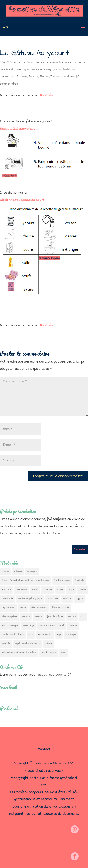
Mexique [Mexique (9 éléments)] (14, 625)
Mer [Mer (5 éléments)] (4, 625)
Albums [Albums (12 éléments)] (18, 571)
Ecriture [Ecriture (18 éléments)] (67, 599)
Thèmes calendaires (63, 77)
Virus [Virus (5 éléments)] (63, 653)
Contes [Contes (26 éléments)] (82, 589)
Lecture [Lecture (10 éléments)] (72, 617)
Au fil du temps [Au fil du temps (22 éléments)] (62, 580)
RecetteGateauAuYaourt (19, 129)
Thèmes (44, 77)
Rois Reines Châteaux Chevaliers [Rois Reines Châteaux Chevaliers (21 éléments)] (19, 653)
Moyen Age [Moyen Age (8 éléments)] (28, 625)
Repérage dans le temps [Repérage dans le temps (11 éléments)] (28, 644)
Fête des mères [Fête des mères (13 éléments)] (39, 607)
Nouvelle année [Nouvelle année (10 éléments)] (47, 625)
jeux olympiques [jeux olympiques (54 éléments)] (55, 617)
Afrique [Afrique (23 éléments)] (6, 571)
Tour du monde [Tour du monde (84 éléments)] (48, 653)
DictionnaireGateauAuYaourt (22, 200)
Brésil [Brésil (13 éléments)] (35, 589)
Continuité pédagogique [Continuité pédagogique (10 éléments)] (30, 599)
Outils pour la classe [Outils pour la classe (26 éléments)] (13, 635)
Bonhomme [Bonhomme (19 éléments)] (22, 589)
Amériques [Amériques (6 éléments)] (32, 571)
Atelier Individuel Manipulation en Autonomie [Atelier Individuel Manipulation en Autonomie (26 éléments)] (26, 580)
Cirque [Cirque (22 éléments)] (71, 589)
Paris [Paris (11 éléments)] (31, 635)
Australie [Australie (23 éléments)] (80, 580)
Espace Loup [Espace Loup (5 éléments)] (8, 607)
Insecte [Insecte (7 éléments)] (38, 617)
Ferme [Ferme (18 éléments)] (23, 607)
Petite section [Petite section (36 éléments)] (45, 635)
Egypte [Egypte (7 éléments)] (79, 599)
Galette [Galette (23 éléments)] (26, 617)
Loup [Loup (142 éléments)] (83, 617)
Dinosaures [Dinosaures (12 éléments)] (53, 599)
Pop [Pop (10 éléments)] (59, 635)
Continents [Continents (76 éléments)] (8, 599)
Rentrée (46, 96)
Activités (20, 62)
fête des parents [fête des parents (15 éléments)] (60, 607)
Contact (44, 750)
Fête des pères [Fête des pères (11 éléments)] (10, 617)
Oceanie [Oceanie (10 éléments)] (73, 625)
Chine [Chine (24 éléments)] (60, 589)
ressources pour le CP (54, 675)
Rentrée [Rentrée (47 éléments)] (6, 644)
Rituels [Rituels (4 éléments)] (49, 644)
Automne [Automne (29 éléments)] (7, 589)
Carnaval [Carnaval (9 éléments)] (48, 589)
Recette (33, 77)
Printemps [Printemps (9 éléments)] (71, 635)
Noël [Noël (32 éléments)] (62, 625)
